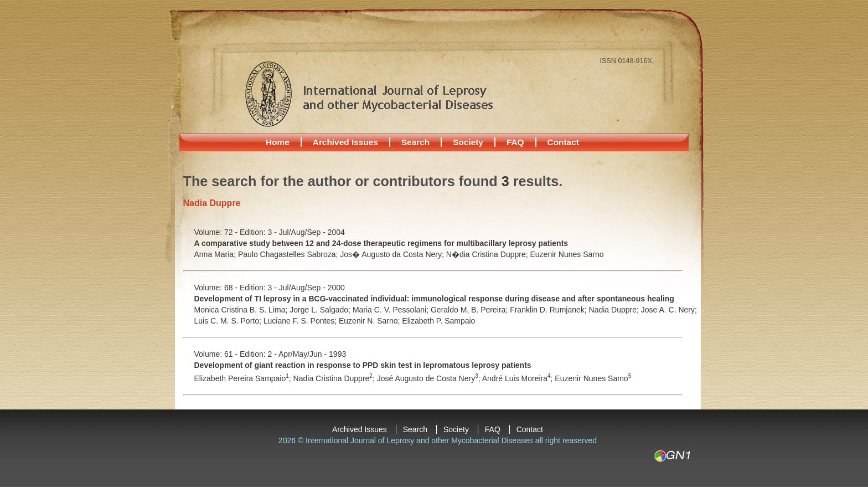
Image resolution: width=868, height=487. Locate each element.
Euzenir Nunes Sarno (567, 254)
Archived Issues (345, 142)
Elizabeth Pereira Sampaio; (244, 378)
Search (415, 142)
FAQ (515, 142)
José (386, 378)
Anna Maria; (216, 254)
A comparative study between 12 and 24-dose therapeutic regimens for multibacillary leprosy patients (381, 243)
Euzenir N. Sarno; (370, 321)
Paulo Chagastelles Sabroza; (289, 254)
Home (278, 142)
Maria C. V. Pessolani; (392, 310)
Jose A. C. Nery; (669, 310)
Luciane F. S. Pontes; (301, 321)
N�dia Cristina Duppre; (488, 254)
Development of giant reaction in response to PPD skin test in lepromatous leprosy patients (363, 365)
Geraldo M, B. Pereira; (470, 310)
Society (468, 142)
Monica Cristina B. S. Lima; (242, 310)
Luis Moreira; (530, 378)
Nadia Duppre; (615, 310)
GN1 (672, 456)
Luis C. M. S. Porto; (229, 321)
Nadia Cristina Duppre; (335, 378)
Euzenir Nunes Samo (593, 378)
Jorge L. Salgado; (321, 310)
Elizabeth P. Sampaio (438, 321)
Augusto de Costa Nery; (438, 378)
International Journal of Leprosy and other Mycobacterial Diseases (369, 94)
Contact (563, 142)
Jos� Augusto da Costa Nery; (393, 254)
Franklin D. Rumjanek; (549, 310)
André (494, 378)
